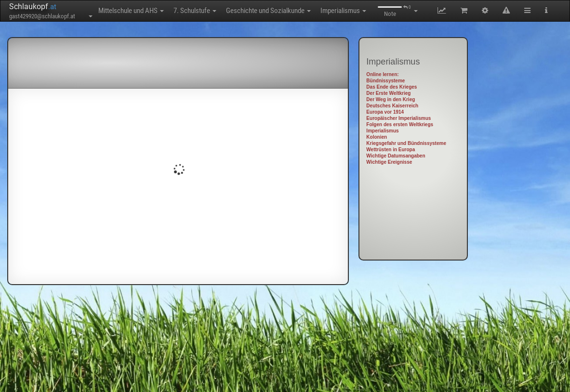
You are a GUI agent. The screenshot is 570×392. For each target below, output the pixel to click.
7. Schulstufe (195, 11)
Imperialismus (343, 11)
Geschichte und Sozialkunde (268, 11)
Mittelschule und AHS (131, 11)
